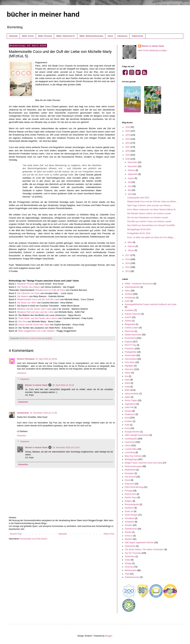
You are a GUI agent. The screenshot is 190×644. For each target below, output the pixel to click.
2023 (128, 139)
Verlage (128, 563)
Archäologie (130, 298)
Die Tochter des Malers (29, 287)
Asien (127, 301)
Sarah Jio (129, 511)
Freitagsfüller (131, 352)
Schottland (130, 518)
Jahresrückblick (132, 394)
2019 (128, 155)
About (110, 36)
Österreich (129, 484)
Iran (126, 376)
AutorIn (128, 317)
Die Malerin (23, 296)
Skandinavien (131, 529)
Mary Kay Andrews (133, 456)
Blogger (108, 636)
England (128, 342)
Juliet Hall (129, 407)
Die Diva (23, 321)
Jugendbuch (130, 404)
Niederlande (130, 470)
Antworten (22, 373)
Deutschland (130, 338)
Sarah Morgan (131, 515)
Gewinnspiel (130, 355)
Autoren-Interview (133, 314)
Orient (127, 480)
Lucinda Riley (131, 449)
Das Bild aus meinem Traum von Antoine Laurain (149, 221)
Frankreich (130, 349)
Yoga (127, 574)
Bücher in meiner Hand (36, 385)
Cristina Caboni (132, 328)
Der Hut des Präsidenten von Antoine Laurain (148, 218)
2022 (128, 143)
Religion (128, 501)
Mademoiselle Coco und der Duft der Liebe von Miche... (152, 202)
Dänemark (129, 331)
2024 (128, 135)
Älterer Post (109, 534)
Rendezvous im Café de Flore (50, 290)
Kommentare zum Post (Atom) (34, 539)
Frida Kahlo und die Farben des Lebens (38, 318)
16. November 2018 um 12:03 (66, 448)
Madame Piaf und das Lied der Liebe (35, 312)
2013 (128, 271)
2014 (128, 267)
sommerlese (23, 413)
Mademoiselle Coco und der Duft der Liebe (38, 299)
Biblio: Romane (45, 36)
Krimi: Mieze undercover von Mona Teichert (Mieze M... (152, 210)
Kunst (127, 428)
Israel (127, 387)
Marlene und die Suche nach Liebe (34, 309)
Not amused (130, 477)
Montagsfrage (131, 459)
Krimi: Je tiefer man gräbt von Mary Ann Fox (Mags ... (151, 237)
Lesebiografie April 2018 (138, 198)
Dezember (133, 162)
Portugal (129, 491)
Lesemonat (130, 442)
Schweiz (129, 525)
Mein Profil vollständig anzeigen (153, 50)
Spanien (128, 539)
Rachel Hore (130, 494)
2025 (128, 131)
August (131, 178)
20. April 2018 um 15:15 (63, 385)
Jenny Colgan (131, 400)
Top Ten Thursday (133, 553)
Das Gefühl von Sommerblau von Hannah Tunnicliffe (151, 225)
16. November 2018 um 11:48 (43, 413)
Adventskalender (132, 287)
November (133, 166)
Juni (130, 186)
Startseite (13, 36)
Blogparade (130, 324)
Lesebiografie (131, 439)
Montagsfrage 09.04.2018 (139, 229)
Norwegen (129, 473)
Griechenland (131, 359)
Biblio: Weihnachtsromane (91, 36)
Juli (130, 182)
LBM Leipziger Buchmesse (137, 435)
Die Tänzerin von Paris (28, 293)
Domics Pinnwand (26, 359)
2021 (128, 147)
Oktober (132, 170)
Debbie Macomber (133, 335)
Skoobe (128, 532)
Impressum (122, 36)
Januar (131, 250)
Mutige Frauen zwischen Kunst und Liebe (143, 463)
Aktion (127, 291)
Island (127, 383)
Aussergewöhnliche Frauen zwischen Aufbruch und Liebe (151, 304)
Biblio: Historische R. (66, 36)
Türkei (127, 560)
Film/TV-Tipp (130, 345)
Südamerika (130, 546)
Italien (127, 390)
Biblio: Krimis (28, 36)
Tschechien (130, 556)
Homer (128, 373)
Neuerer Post (16, 534)
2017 (128, 255)
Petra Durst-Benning (134, 487)
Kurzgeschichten (132, 432)
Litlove (128, 445)
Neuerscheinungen (133, 466)
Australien (129, 310)
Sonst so (129, 536)
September (133, 174)
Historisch (129, 369)
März (130, 242)
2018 (128, 159)
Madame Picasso (26, 284)
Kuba (127, 425)
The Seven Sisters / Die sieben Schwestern (144, 549)
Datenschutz (137, 36)
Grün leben (130, 362)
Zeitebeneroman (132, 577)
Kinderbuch (130, 414)
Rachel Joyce (131, 497)
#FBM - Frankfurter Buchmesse (139, 284)
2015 (128, 263)
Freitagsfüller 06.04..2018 (139, 233)
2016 (128, 259)
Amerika (128, 294)
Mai (130, 190)
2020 (128, 151)
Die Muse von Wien (27, 303)
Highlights (129, 366)
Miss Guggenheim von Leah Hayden (36, 331)
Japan (127, 397)
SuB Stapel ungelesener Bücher (139, 543)
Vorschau (129, 567)
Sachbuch (129, 508)
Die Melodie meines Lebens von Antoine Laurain (149, 213)
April (130, 194)
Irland (127, 380)
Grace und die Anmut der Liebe (34, 325)
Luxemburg (130, 452)
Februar (132, 246)
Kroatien (129, 421)
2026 (128, 127)
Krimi (127, 418)
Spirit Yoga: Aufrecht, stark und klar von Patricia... (150, 205)
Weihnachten (131, 570)
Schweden (129, 522)
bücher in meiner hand (43, 14)
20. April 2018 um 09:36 (46, 359)
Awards (128, 321)
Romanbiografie (132, 504)
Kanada (128, 411)
